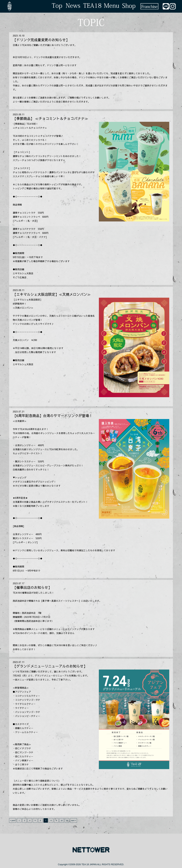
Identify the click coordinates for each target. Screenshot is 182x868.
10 (62, 821)
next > (73, 821)
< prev (13, 821)
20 (67, 821)
